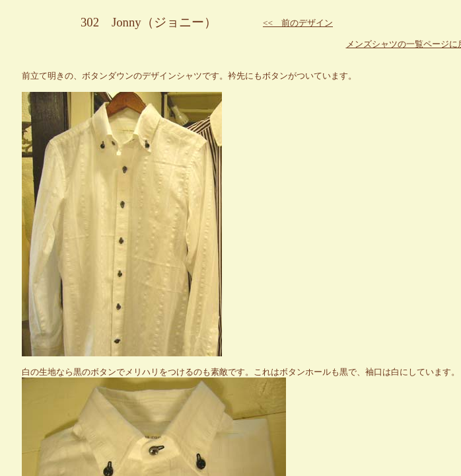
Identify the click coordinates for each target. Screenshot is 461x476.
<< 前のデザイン (298, 23)
